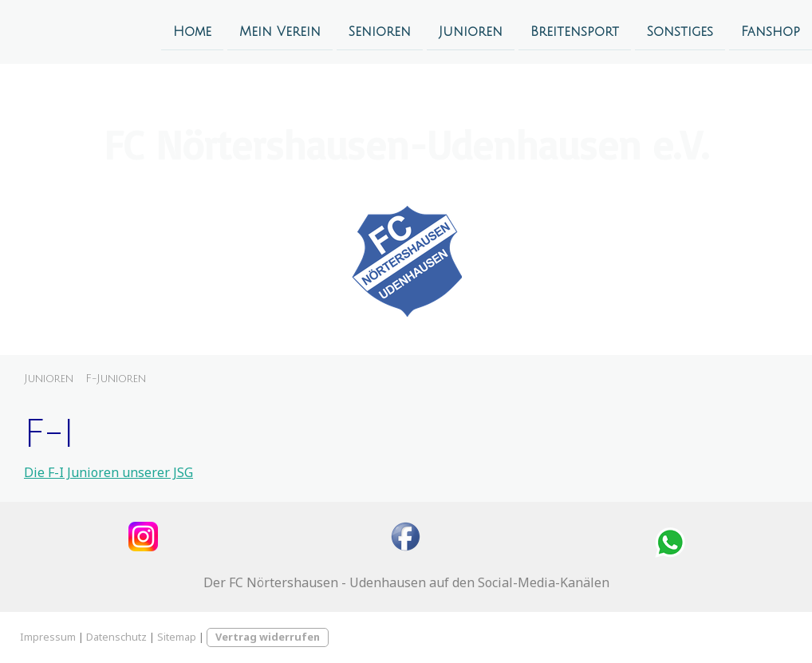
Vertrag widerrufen (268, 637)
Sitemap (177, 637)
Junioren (471, 31)
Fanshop (771, 31)
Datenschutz (116, 637)
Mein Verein (280, 31)
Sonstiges (680, 31)
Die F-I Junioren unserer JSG (108, 472)
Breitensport (575, 31)
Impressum (48, 637)
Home (192, 31)
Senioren (380, 31)
